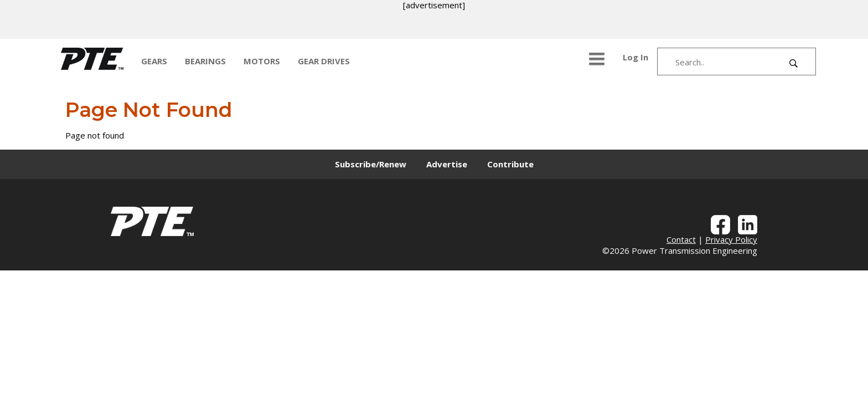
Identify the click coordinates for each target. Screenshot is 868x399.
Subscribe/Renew (371, 164)
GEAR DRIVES (324, 61)
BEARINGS (205, 61)
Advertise (447, 164)
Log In (635, 57)
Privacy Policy (731, 239)
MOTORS (262, 61)
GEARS (154, 61)
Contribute (510, 164)
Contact (681, 239)
